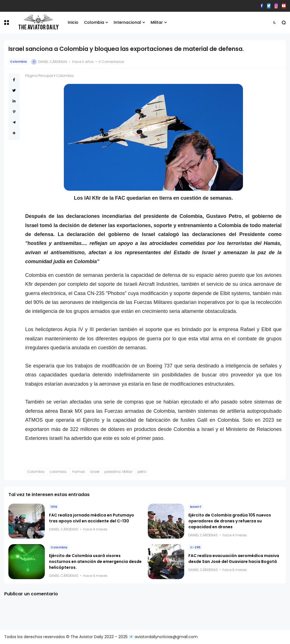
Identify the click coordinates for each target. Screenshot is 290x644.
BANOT (196, 507)
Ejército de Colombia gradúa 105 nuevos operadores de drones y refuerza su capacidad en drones (230, 521)
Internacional (127, 22)
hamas (79, 472)
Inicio (73, 22)
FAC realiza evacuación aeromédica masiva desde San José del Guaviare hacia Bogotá (234, 559)
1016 (54, 507)
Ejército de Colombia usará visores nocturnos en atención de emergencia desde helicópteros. (95, 562)
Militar (157, 22)
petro (142, 472)
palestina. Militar (118, 472)
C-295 (195, 547)
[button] (7, 23)
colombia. (58, 472)
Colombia (94, 22)
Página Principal (39, 76)
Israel (95, 472)
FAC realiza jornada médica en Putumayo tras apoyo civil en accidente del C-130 (92, 518)
